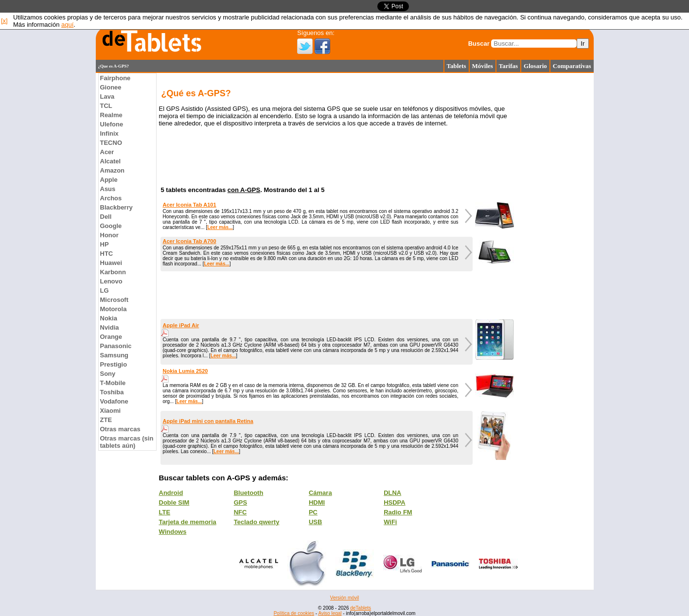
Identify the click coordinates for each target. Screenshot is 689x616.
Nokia (109, 318)
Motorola (114, 309)
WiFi (390, 522)
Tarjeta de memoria (188, 522)
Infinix (109, 133)
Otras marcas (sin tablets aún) (127, 442)
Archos (111, 198)
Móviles (483, 66)
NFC (240, 512)
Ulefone (112, 124)
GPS (240, 502)
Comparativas (572, 66)
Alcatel (111, 161)
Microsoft (115, 300)
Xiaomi (111, 411)
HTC (107, 254)
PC (313, 512)
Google (111, 226)
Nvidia (110, 327)
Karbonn (113, 272)
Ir (583, 44)
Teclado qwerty (257, 522)
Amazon (113, 170)
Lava (107, 97)
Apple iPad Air (181, 325)
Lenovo (111, 281)
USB (315, 522)
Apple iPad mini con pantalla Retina (208, 421)
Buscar (479, 44)
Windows (173, 532)
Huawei (111, 263)
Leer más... (220, 227)
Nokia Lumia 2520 (185, 371)
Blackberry (116, 207)
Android (171, 493)
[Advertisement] (57, 219)
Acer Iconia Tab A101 (190, 205)
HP (105, 244)
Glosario (535, 66)
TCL (106, 106)
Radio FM (398, 512)
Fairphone (115, 78)
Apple (109, 180)
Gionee (111, 87)
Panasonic (116, 346)
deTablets (361, 608)
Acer (107, 152)
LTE (165, 512)
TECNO (111, 143)
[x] (4, 21)
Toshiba (112, 392)
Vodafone (114, 401)
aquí (67, 25)
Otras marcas (120, 429)
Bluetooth (249, 493)
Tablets (457, 66)
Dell (106, 217)
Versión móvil (344, 598)
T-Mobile (113, 383)
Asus (108, 189)
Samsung (115, 355)
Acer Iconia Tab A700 (190, 241)
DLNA (392, 493)
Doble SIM (174, 502)
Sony (108, 374)
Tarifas (508, 66)
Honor (109, 235)
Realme (111, 115)
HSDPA (395, 502)
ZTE (106, 420)
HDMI (317, 502)
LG (105, 290)
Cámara (320, 493)
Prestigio (114, 364)
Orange (111, 337)
